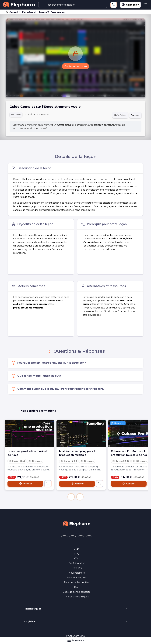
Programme (75, 640)
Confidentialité (77, 565)
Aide (77, 551)
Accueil (12, 12)
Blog (77, 589)
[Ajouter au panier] (48, 485)
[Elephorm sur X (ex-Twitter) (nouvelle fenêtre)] (73, 538)
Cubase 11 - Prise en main (52, 12)
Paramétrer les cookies (77, 584)
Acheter (25, 485)
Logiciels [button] (30, 623)
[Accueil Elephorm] (77, 525)
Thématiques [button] (33, 610)
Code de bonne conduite (77, 593)
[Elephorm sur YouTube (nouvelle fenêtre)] (81, 538)
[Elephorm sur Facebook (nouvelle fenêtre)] (64, 538)
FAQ (77, 555)
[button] (71, 498)
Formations (28, 12)
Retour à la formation (24, 115)
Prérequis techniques (77, 598)
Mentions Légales (77, 579)
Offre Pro (77, 570)
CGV (77, 560)
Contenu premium (75, 67)
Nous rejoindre (77, 574)
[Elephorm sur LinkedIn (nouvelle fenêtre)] (89, 538)
